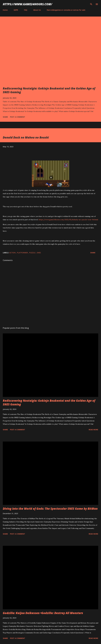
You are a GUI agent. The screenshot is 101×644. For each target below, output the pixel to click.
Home (5, 10)
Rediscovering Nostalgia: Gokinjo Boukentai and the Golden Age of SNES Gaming (49, 90)
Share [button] (5, 117)
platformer (23, 253)
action (13, 253)
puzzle (33, 253)
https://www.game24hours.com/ (27, 4)
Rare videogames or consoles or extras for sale (66, 10)
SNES (39, 253)
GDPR (16, 10)
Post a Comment (18, 117)
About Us (37, 10)
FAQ (26, 10)
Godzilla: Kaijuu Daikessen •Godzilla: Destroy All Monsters (43, 613)
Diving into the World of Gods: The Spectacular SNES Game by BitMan (50, 509)
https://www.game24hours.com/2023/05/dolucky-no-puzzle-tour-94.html (68, 220)
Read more (93, 430)
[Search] (91, 4)
